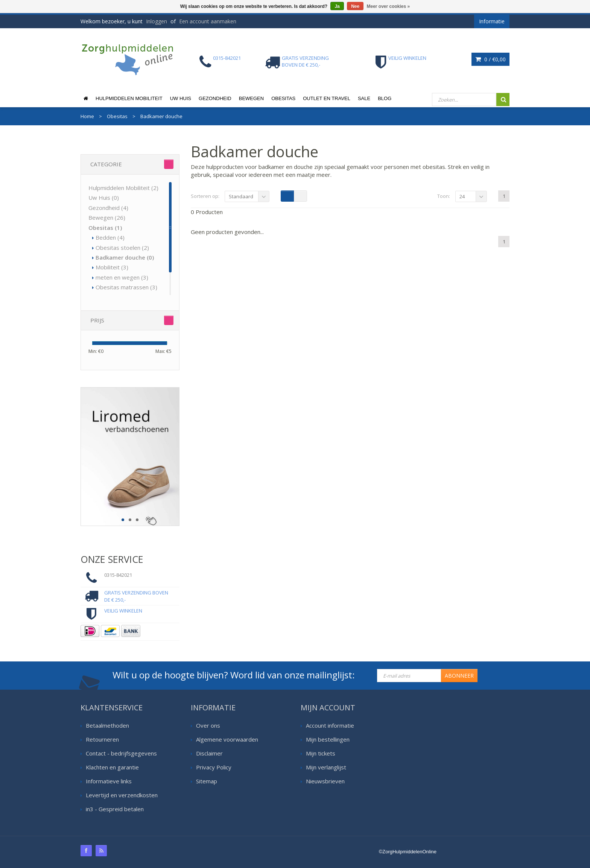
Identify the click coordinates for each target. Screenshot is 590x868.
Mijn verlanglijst (326, 767)
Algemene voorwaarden (227, 739)
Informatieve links (109, 781)
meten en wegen (122, 277)
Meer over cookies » (389, 6)
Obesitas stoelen (122, 248)
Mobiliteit (112, 267)
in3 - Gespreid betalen (115, 809)
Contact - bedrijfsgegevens (121, 753)
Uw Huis (181, 98)
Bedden (110, 237)
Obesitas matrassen (126, 287)
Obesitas (283, 98)
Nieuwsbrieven (325, 781)
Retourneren (102, 739)
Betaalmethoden (107, 725)
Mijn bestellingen (328, 739)
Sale (364, 98)
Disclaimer (209, 753)
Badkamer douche (125, 257)
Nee (355, 6)
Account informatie (330, 725)
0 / (490, 59)
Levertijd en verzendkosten (122, 795)
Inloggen (157, 21)
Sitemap (207, 781)
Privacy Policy (214, 767)
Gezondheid (215, 98)
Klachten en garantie (112, 767)
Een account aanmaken (208, 21)
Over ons (208, 725)
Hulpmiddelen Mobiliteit (129, 98)
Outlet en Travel (327, 98)
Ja (337, 6)
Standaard (241, 196)
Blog (385, 98)
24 (462, 196)
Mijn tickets (321, 753)
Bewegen (251, 98)
